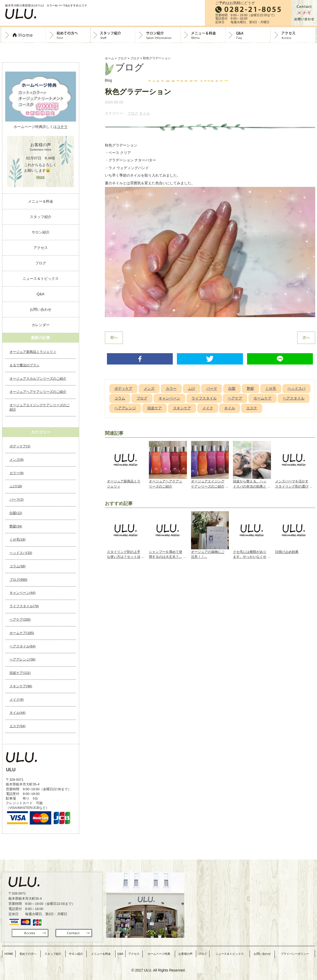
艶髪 (250, 389)
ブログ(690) (18, 580)
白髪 (232, 389)
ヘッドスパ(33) (21, 553)
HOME (9, 952)
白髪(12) (16, 513)
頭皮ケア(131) (20, 673)
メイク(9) (17, 700)
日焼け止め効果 (287, 553)
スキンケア (182, 409)
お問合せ (304, 13)
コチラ (62, 127)
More (41, 177)
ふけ (192, 389)
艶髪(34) (16, 526)
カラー (171, 389)
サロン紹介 (158, 35)
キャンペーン (169, 399)
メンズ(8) (17, 460)
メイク (208, 409)
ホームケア (262, 399)
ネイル (144, 113)
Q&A (248, 35)
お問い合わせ (41, 309)
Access (293, 35)
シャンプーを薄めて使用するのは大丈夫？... (166, 555)
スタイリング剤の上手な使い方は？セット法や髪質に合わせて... (124, 556)
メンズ (149, 389)
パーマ (212, 389)
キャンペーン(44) (22, 593)
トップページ (24, 35)
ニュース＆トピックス (41, 279)
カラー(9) (17, 473)
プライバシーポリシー (295, 952)
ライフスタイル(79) (24, 606)
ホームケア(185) (22, 633)
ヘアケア (235, 399)
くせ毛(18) (17, 539)
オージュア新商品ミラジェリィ (33, 352)
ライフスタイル (204, 399)
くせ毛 (271, 389)
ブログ (122, 58)
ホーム (110, 58)
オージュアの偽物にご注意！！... (208, 555)
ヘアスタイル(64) (22, 646)
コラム (120, 399)
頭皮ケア (155, 409)
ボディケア (123, 389)
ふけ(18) (16, 486)
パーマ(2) (17, 500)
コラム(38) (17, 566)
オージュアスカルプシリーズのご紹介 (38, 379)
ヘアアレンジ (125, 409)
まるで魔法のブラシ (25, 365)
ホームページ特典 (161, 952)
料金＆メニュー (203, 35)
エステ (252, 409)
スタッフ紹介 (113, 35)
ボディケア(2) (20, 446)
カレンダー (41, 325)
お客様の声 (187, 952)
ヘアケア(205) (20, 619)
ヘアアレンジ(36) (22, 659)
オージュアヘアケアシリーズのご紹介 (38, 392)
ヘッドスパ (296, 389)
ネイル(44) (17, 713)
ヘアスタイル (294, 399)
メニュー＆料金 (41, 201)
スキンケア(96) (21, 686)
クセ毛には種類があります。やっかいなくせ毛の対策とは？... (250, 556)
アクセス (41, 248)
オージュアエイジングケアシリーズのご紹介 (40, 407)
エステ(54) (17, 726)
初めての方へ (68, 35)
